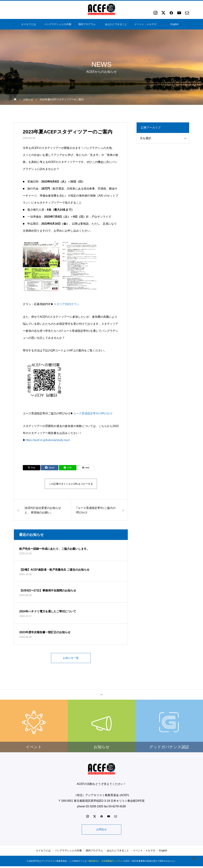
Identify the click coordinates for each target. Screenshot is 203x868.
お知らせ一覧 (71, 658)
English (174, 24)
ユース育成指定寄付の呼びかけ (93, 413)
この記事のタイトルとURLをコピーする (71, 484)
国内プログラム (87, 24)
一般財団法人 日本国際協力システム (104, 863)
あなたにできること (116, 24)
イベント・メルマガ (145, 24)
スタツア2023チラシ (67, 304)
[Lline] (68, 468)
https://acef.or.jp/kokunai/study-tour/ (48, 440)
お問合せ (101, 831)
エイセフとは (29, 24)
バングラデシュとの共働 (58, 24)
